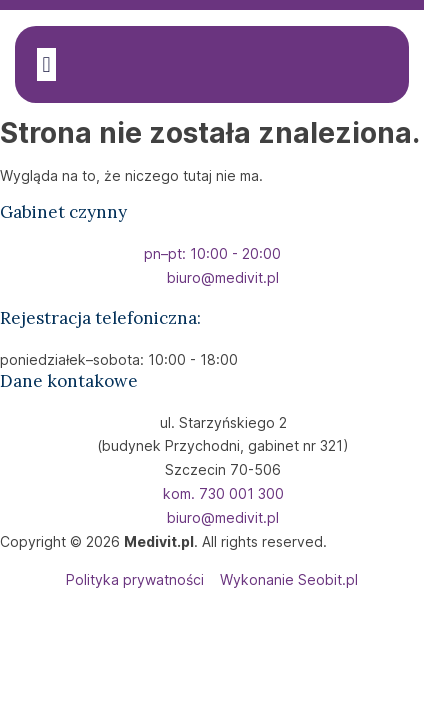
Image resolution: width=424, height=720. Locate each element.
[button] (46, 64)
